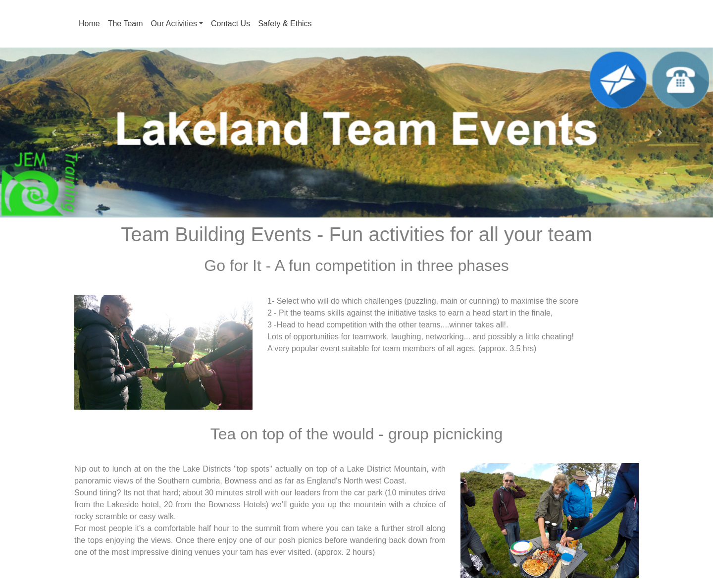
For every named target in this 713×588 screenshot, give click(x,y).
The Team (126, 24)
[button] (53, 133)
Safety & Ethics (285, 24)
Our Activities (174, 24)
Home (89, 24)
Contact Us (230, 24)
